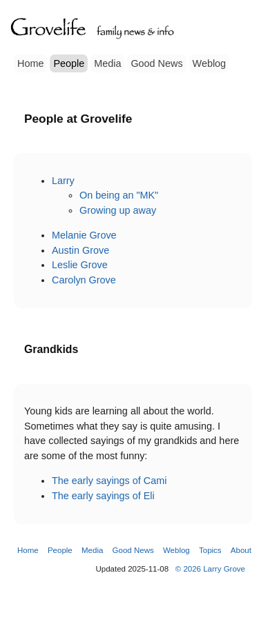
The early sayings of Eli (103, 496)
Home (30, 63)
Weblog (210, 63)
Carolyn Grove (84, 280)
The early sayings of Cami (109, 481)
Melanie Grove (84, 235)
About (241, 550)
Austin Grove (80, 250)
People (69, 63)
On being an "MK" (119, 195)
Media (107, 63)
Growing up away (118, 210)
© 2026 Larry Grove (210, 569)
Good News (156, 63)
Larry (63, 181)
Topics (210, 550)
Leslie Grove (80, 265)
